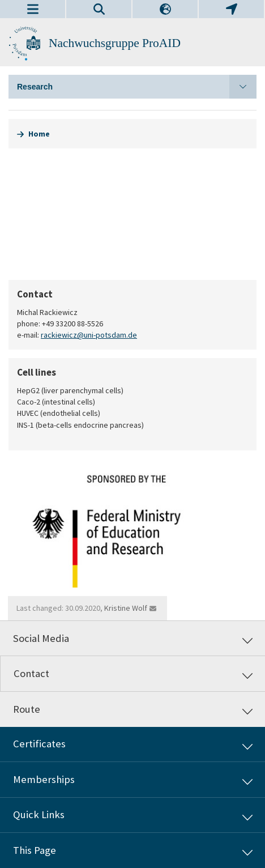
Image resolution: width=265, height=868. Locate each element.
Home (39, 134)
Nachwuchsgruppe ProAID (115, 43)
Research (137, 87)
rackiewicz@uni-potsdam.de (89, 335)
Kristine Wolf (126, 608)
